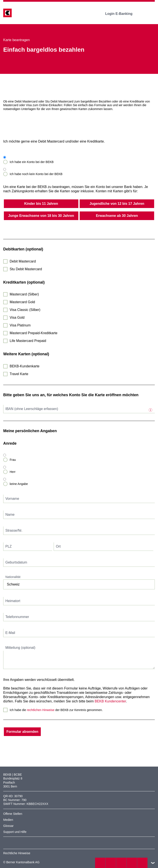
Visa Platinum (20, 325)
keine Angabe (19, 484)
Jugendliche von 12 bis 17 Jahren (117, 204)
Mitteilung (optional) (20, 648)
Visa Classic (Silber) (25, 310)
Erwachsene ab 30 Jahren (117, 216)
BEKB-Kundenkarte (25, 366)
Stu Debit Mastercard (26, 269)
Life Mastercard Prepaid (28, 341)
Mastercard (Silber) (24, 294)
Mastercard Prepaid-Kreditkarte (33, 333)
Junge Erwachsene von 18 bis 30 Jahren (41, 216)
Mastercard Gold (22, 302)
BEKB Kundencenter (110, 701)
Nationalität (13, 577)
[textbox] (79, 409)
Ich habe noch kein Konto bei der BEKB (36, 174)
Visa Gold (17, 318)
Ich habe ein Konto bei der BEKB (32, 162)
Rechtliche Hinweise (17, 853)
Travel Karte (19, 374)
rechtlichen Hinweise (41, 710)
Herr (13, 472)
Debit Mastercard (23, 261)
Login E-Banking (122, 14)
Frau (13, 460)
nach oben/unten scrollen (153, 863)
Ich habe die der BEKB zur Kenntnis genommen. (56, 710)
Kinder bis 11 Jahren (41, 204)
